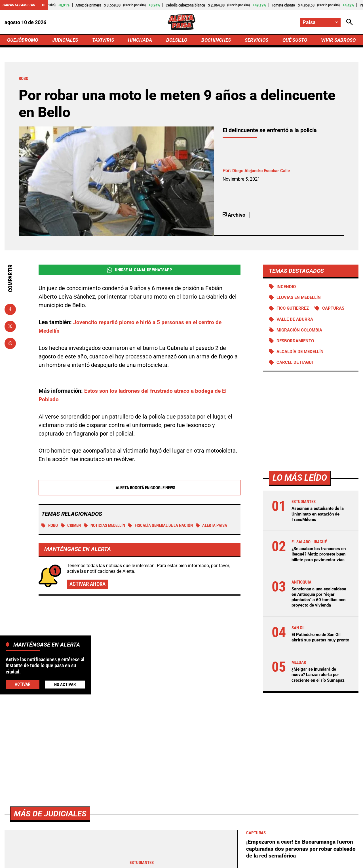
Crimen (73, 529)
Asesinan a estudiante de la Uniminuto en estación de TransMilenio (320, 519)
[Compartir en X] (10, 329)
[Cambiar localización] (320, 23)
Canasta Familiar (20, 5)
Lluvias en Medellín (301, 301)
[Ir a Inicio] (181, 23)
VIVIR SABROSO (338, 42)
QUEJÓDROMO (24, 42)
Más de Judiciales (53, 836)
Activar (22, 684)
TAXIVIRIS (104, 42)
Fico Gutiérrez (294, 312)
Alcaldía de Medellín (302, 356)
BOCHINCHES (215, 42)
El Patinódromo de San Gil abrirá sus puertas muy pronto (318, 657)
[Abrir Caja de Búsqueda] (349, 23)
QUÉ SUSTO (294, 42)
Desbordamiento (297, 345)
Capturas (337, 312)
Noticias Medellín (109, 529)
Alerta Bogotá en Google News (140, 491)
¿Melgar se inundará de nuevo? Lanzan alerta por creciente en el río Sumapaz (320, 697)
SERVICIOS (255, 42)
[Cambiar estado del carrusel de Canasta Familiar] (46, 5)
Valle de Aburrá (296, 323)
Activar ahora (89, 596)
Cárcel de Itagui (296, 368)
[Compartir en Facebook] (10, 312)
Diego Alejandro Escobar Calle (263, 174)
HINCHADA (141, 42)
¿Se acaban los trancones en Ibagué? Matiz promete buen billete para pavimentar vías (318, 563)
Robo (50, 529)
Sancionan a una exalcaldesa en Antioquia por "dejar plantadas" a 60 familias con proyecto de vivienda (318, 611)
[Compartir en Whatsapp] (10, 346)
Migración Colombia (301, 334)
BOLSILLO (177, 42)
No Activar (65, 684)
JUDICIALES (67, 42)
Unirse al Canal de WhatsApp (139, 273)
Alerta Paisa (59, 537)
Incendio (287, 290)
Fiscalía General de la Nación (171, 529)
